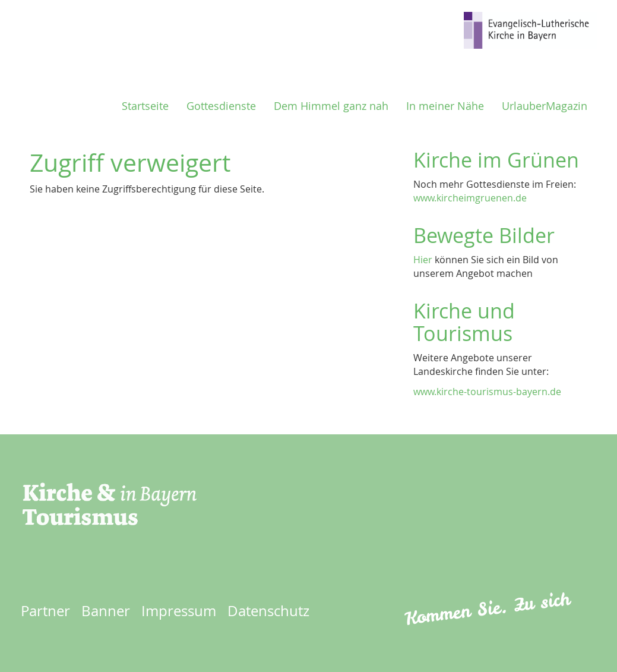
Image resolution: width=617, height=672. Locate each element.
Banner (106, 611)
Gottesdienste (221, 106)
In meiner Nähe (445, 106)
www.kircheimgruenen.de (470, 198)
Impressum (179, 611)
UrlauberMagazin (545, 106)
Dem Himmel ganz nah (331, 106)
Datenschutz (268, 611)
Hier (423, 260)
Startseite (145, 106)
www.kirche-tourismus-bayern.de (487, 392)
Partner (45, 611)
